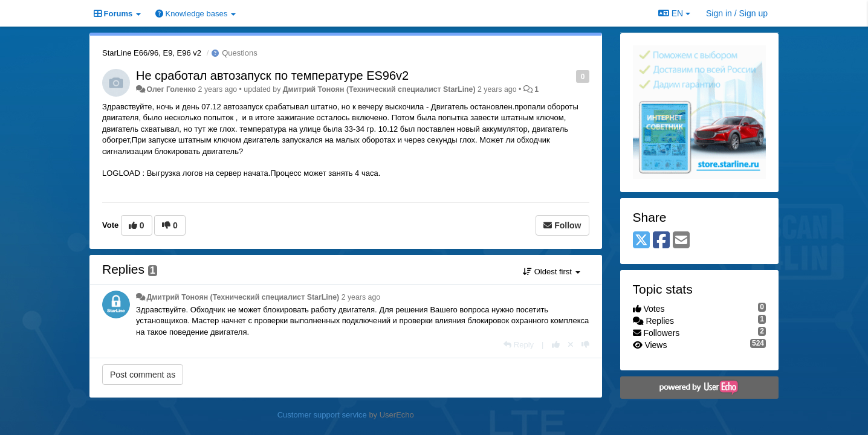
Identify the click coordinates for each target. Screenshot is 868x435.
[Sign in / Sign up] (737, 13)
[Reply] (519, 345)
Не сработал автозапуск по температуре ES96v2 (272, 76)
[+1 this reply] (556, 345)
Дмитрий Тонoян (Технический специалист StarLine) (379, 89)
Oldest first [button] (551, 272)
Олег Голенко (171, 89)
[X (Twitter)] (641, 241)
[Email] (681, 241)
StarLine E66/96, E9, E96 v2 (152, 53)
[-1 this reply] (585, 345)
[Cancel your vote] (571, 345)
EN (674, 13)
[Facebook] (661, 241)
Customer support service (322, 415)
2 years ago (361, 297)
